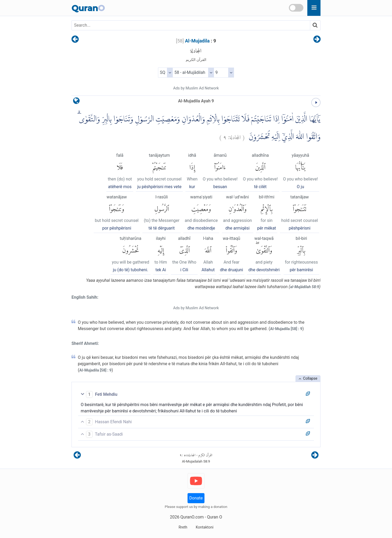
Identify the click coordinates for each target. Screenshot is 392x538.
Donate (196, 498)
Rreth (183, 527)
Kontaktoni (205, 527)
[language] (76, 102)
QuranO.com (192, 517)
